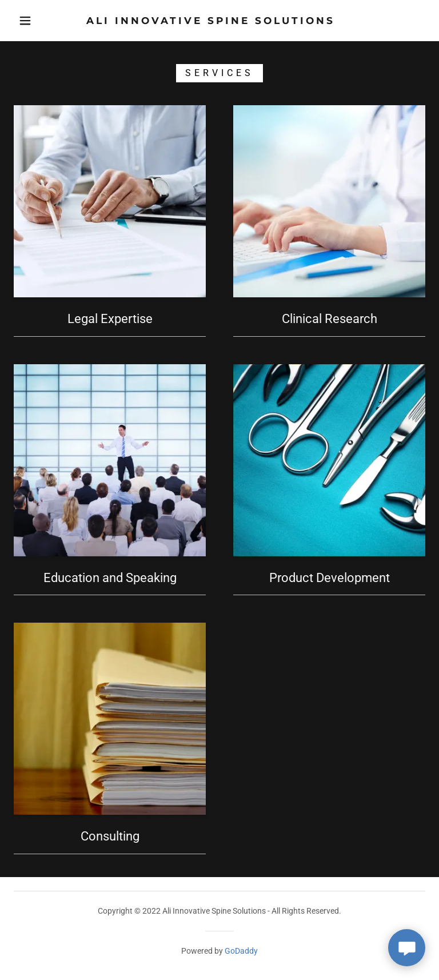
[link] (210, 21)
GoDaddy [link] (241, 951)
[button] (25, 21)
